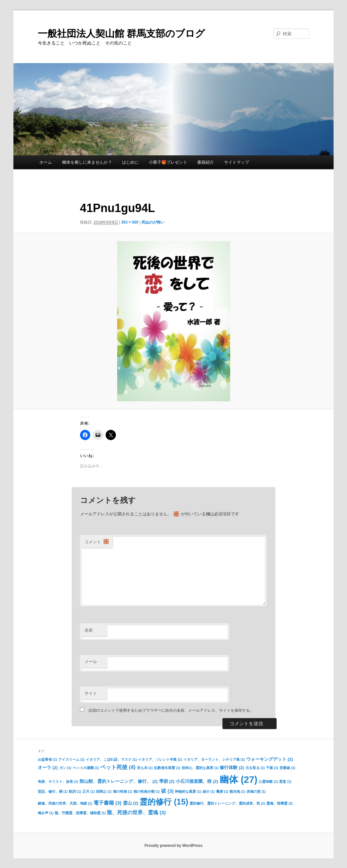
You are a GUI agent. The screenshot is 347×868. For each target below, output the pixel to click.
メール (91, 662)
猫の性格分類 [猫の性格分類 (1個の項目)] (147, 791)
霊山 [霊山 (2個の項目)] (131, 803)
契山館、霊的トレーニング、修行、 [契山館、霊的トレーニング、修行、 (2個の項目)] (118, 781)
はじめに (130, 162)
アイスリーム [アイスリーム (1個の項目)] (71, 759)
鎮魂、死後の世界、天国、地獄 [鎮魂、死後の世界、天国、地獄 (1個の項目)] (65, 803)
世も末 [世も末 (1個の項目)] (145, 768)
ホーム (46, 162)
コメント (97, 542)
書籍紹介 (206, 162)
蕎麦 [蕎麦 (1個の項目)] (222, 791)
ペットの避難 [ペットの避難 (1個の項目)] (86, 768)
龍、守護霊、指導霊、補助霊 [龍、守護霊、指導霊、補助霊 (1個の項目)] (80, 813)
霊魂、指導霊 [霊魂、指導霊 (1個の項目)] (279, 803)
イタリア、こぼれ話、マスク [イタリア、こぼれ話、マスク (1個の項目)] (111, 759)
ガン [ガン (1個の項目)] (65, 768)
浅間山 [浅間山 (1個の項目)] (104, 791)
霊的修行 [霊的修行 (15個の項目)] (164, 802)
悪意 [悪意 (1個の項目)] (285, 782)
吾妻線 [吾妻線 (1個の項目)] (287, 768)
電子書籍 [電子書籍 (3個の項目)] (107, 803)
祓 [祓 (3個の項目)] (167, 791)
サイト (91, 693)
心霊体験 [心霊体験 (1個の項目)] (268, 782)
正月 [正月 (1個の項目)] (88, 791)
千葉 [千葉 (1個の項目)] (272, 768)
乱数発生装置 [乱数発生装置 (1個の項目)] (167, 768)
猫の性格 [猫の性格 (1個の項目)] (123, 791)
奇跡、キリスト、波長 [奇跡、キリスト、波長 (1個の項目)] (58, 782)
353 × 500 (130, 222)
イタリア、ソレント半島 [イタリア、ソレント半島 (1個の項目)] (160, 759)
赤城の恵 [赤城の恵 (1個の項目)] (256, 791)
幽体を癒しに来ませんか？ (87, 162)
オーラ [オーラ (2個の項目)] (48, 768)
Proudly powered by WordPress (173, 846)
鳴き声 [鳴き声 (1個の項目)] (46, 813)
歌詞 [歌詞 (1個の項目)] (75, 791)
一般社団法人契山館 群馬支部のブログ (121, 33)
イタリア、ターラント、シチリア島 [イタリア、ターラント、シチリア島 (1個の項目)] (214, 759)
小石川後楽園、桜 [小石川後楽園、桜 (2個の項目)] (197, 781)
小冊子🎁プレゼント (168, 162)
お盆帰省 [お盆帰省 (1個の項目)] (47, 759)
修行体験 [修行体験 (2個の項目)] (232, 768)
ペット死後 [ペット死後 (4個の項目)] (118, 767)
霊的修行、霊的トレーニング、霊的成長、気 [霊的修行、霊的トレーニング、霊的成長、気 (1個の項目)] (227, 803)
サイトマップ (237, 162)
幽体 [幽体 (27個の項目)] (238, 779)
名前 (89, 630)
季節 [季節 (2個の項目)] (167, 781)
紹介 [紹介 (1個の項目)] (209, 791)
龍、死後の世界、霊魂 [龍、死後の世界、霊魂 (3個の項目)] (136, 812)
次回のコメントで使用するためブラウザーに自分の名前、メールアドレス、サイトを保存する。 (171, 710)
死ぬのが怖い (153, 222)
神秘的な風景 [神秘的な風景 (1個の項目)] (188, 791)
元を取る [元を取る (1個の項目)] (255, 768)
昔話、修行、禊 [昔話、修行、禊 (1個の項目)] (53, 791)
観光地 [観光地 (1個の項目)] (237, 791)
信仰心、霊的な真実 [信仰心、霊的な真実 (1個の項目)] (200, 768)
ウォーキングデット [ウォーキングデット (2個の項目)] (270, 759)
